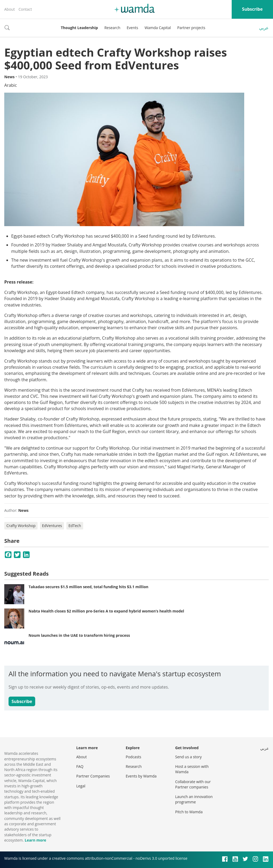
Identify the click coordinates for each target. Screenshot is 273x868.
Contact (25, 9)
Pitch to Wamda (189, 812)
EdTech (75, 526)
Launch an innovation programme (194, 799)
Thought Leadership (79, 28)
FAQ (80, 766)
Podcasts (134, 757)
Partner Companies (93, 776)
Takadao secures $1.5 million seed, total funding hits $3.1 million (89, 587)
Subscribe (252, 9)
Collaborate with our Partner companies (193, 784)
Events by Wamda (141, 776)
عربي (264, 28)
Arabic (11, 85)
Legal (81, 786)
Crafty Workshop (21, 526)
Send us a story (188, 757)
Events (132, 28)
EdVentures (52, 526)
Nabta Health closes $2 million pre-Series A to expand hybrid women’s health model (106, 611)
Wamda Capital (158, 28)
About (9, 9)
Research (112, 28)
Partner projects (191, 28)
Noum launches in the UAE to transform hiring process (79, 635)
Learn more (35, 840)
